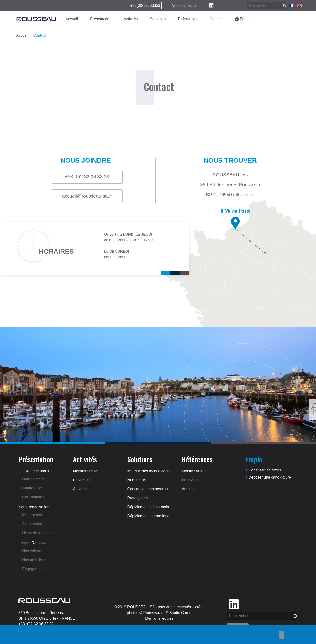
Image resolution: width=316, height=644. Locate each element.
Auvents (80, 489)
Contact (216, 19)
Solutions (158, 19)
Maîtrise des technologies (149, 471)
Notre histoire (33, 479)
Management (33, 515)
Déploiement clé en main (148, 507)
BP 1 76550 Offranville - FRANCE (47, 618)
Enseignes (82, 480)
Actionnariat (32, 524)
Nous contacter (184, 6)
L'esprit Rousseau (34, 543)
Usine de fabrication (39, 533)
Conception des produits (148, 489)
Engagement (33, 569)
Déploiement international (149, 516)
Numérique (137, 480)
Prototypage (138, 498)
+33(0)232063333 (145, 6)
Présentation (101, 19)
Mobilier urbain (85, 471)
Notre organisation (34, 507)
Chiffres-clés (33, 488)
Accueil (72, 19)
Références (188, 19)
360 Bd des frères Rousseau (42, 613)
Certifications (33, 497)
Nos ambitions (34, 560)
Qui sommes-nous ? (35, 471)
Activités (131, 19)
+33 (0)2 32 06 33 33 (36, 624)
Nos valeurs (32, 551)
